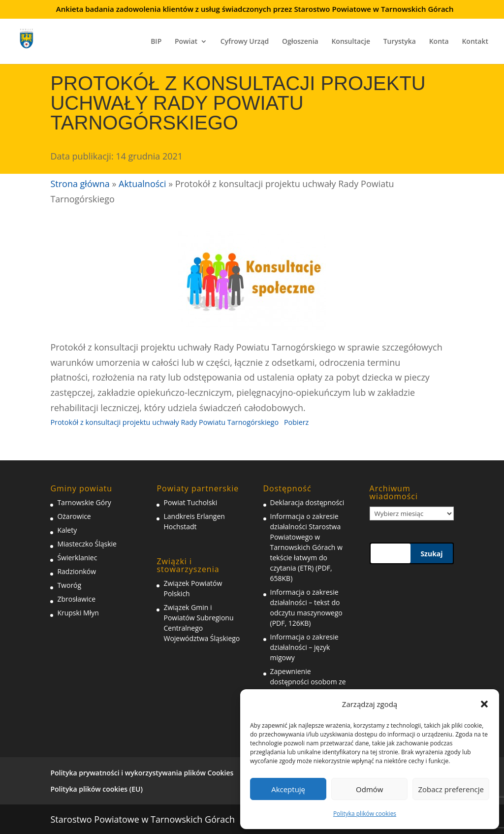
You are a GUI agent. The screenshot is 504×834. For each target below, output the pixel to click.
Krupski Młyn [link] (78, 613)
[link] (33, 37)
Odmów (369, 789)
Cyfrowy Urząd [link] (245, 42)
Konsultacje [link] (351, 42)
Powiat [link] (186, 42)
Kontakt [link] (475, 42)
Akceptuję (288, 789)
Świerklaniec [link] (77, 558)
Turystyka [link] (400, 42)
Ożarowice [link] (74, 516)
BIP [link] (156, 42)
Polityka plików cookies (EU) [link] (96, 789)
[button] (484, 704)
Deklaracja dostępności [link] (307, 502)
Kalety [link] (67, 530)
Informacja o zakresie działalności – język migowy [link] (304, 647)
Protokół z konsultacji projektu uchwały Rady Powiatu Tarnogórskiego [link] (164, 422)
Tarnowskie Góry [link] (84, 502)
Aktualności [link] (142, 184)
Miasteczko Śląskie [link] (87, 544)
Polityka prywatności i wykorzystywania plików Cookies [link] (142, 773)
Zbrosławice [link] (76, 599)
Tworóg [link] (69, 585)
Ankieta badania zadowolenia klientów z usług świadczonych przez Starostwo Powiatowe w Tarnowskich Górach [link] (255, 10)
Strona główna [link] (80, 184)
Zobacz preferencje (451, 789)
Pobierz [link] (296, 422)
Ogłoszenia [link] (300, 42)
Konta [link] (439, 42)
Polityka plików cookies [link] (365, 814)
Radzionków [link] (77, 571)
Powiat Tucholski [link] (190, 502)
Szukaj (431, 554)
